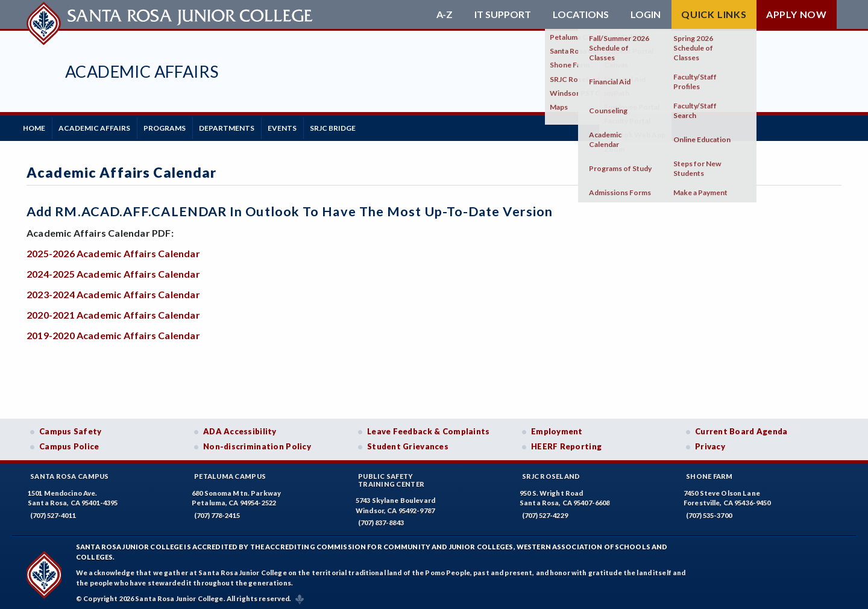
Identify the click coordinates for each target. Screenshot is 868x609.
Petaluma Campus (230, 473)
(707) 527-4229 (545, 512)
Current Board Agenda (741, 428)
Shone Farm (709, 473)
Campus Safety (71, 428)
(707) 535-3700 (709, 512)
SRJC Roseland (551, 473)
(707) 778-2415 (217, 512)
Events (312, 126)
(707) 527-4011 (53, 512)
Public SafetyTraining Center (391, 476)
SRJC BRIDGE (370, 126)
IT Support (503, 14)
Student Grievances (408, 443)
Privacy (710, 443)
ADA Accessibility (240, 428)
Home (38, 126)
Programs (181, 126)
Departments (250, 126)
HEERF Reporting (566, 443)
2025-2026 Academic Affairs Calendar (113, 250)
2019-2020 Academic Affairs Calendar (113, 332)
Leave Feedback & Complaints (428, 428)
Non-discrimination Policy (257, 443)
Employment (557, 428)
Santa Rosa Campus (70, 473)
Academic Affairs (142, 71)
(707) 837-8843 (381, 520)
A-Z (445, 14)
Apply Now (797, 14)
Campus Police (69, 443)
